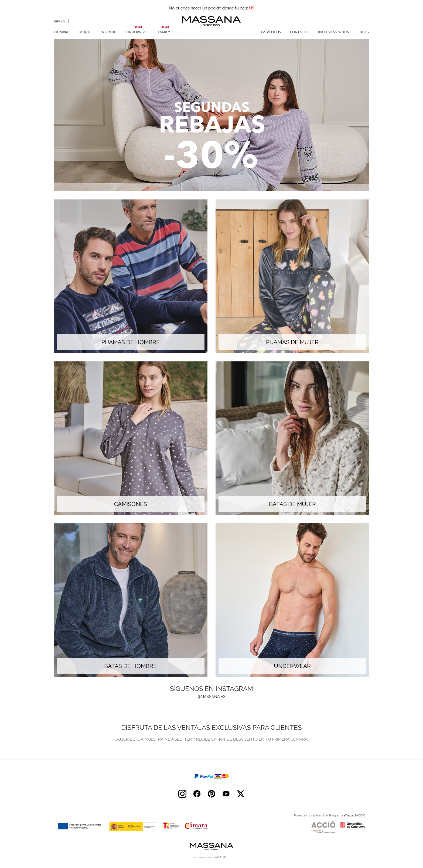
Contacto (299, 32)
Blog (364, 32)
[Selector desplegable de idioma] (63, 21)
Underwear (137, 32)
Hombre (62, 32)
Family (164, 32)
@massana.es (211, 697)
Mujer (85, 32)
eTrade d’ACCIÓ (354, 816)
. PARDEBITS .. (221, 857)
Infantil (108, 32)
